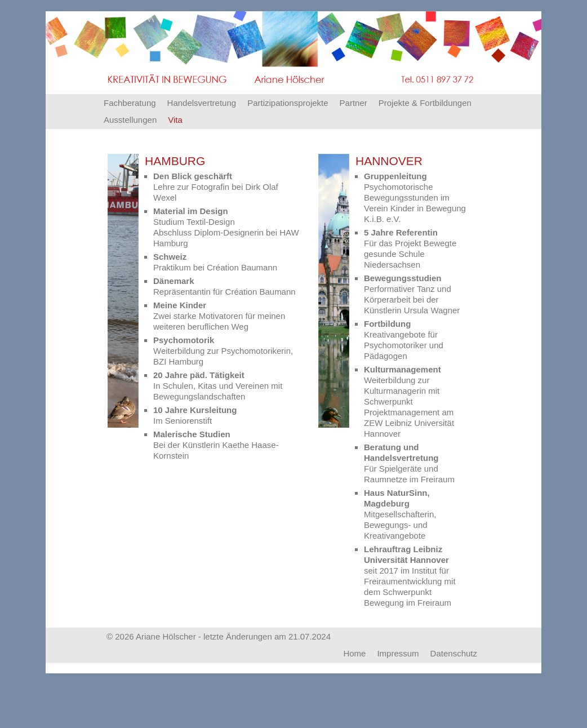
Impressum (398, 653)
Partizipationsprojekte (288, 103)
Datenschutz (454, 653)
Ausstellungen (130, 120)
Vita (175, 120)
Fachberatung (130, 103)
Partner (353, 103)
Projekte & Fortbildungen (425, 103)
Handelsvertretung (202, 103)
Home (354, 653)
